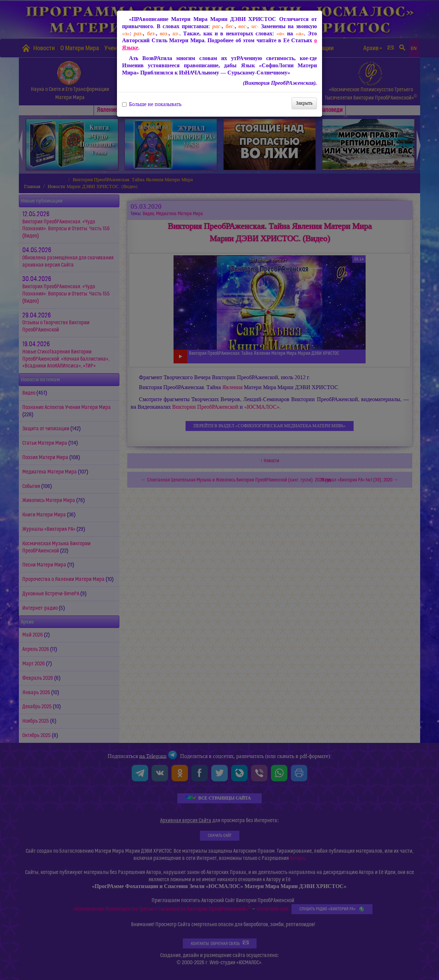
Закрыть (304, 103)
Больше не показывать (152, 104)
